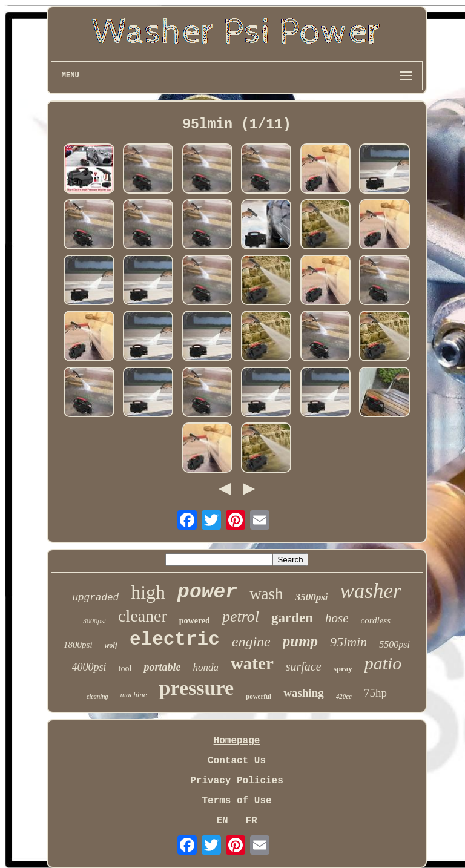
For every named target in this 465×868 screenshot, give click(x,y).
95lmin (348, 642)
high (148, 592)
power (207, 592)
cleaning (97, 696)
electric (175, 639)
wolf (111, 645)
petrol (241, 616)
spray (343, 669)
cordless (376, 620)
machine (134, 695)
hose (337, 618)
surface (304, 666)
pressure (196, 688)
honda (206, 667)
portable (162, 667)
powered (195, 621)
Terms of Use (236, 801)
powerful (259, 696)
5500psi (394, 644)
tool (125, 669)
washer (370, 591)
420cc (344, 696)
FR (251, 821)
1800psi (78, 645)
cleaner (143, 616)
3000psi (94, 621)
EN (222, 821)
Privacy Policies (237, 781)
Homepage (237, 741)
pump (300, 641)
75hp (375, 693)
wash (266, 594)
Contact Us (237, 761)
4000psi (89, 667)
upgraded (95, 598)
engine (251, 642)
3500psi (312, 597)
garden (292, 618)
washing (304, 693)
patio (383, 663)
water (252, 663)
